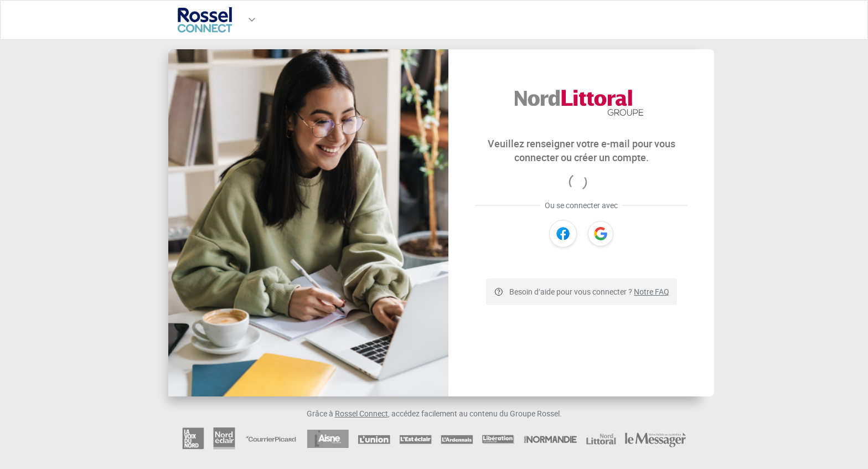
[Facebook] (563, 234)
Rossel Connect (361, 413)
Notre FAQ (652, 292)
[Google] (601, 234)
